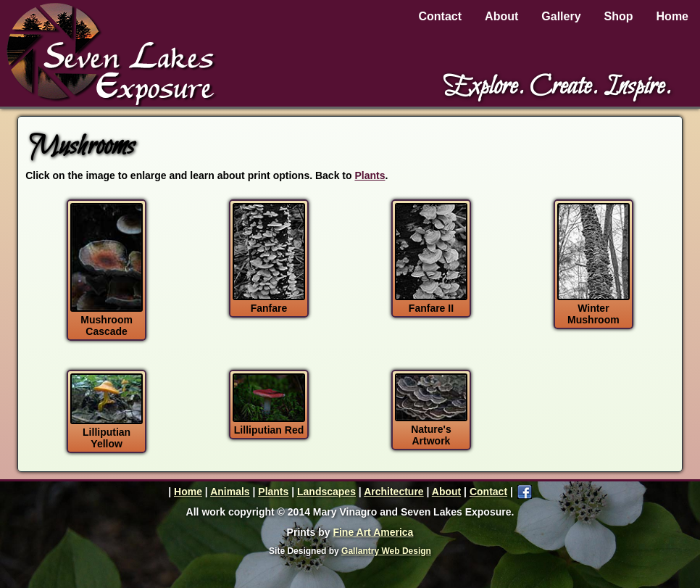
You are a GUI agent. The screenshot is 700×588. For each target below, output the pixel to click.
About (501, 16)
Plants (370, 175)
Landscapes (326, 492)
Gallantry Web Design (386, 551)
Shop (619, 16)
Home (672, 16)
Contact (441, 16)
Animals (230, 492)
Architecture (393, 492)
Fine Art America (373, 532)
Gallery (561, 16)
